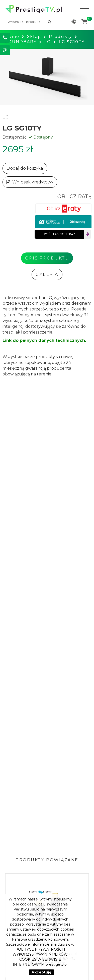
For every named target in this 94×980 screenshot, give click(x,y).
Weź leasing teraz (60, 234)
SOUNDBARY (21, 42)
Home (12, 37)
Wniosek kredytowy (30, 182)
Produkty (61, 37)
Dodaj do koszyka (25, 168)
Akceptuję (41, 972)
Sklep (34, 37)
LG (48, 42)
